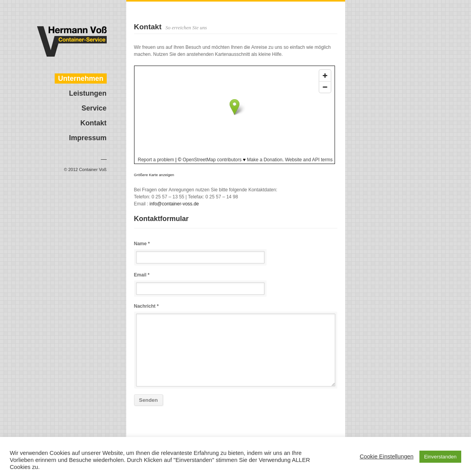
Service (94, 108)
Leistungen (88, 93)
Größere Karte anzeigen (154, 175)
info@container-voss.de (174, 204)
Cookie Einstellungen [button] (387, 456)
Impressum (88, 138)
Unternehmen (81, 78)
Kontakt (94, 123)
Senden (149, 400)
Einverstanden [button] (440, 457)
